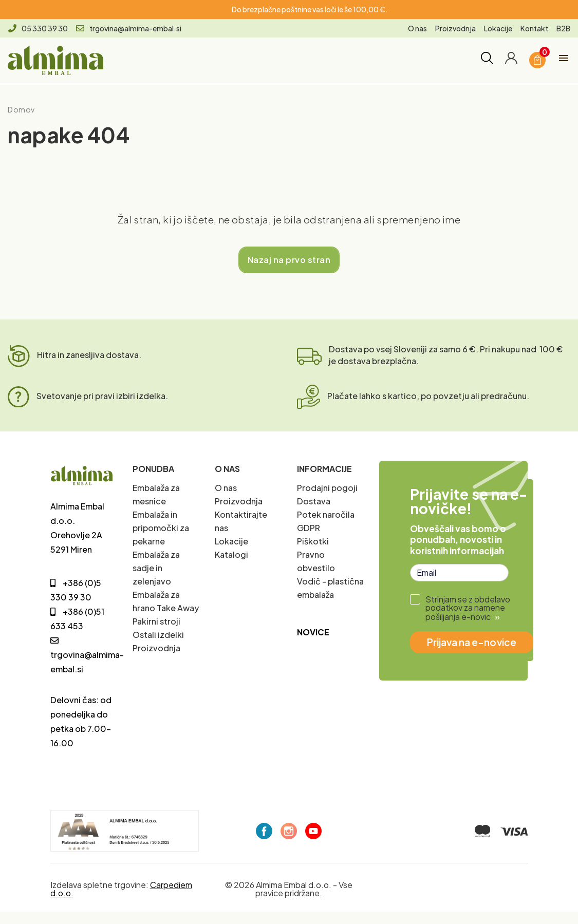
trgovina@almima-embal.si (129, 28)
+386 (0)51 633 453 (77, 619)
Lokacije (498, 28)
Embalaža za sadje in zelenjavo (156, 568)
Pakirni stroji (156, 621)
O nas (417, 28)
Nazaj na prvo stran (289, 260)
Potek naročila (326, 514)
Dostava (314, 501)
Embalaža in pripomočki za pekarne (161, 528)
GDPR (309, 528)
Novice (313, 632)
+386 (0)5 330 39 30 (76, 590)
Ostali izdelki (158, 635)
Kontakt (534, 28)
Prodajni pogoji (327, 488)
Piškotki (313, 541)
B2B (563, 28)
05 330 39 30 (38, 28)
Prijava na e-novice (472, 642)
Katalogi (231, 554)
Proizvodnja (455, 28)
